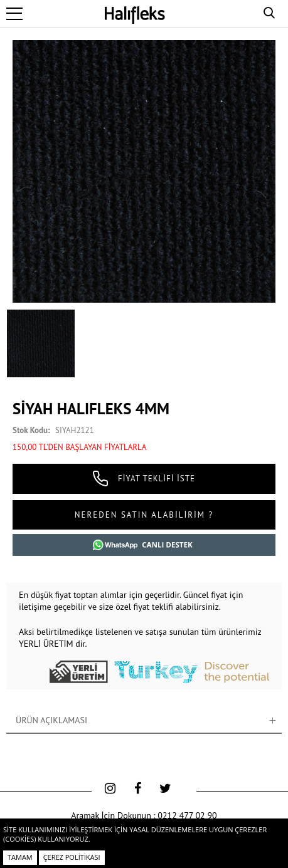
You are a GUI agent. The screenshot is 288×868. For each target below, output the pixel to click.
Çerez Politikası (72, 857)
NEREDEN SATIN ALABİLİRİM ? (144, 515)
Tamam (20, 857)
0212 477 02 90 (187, 815)
